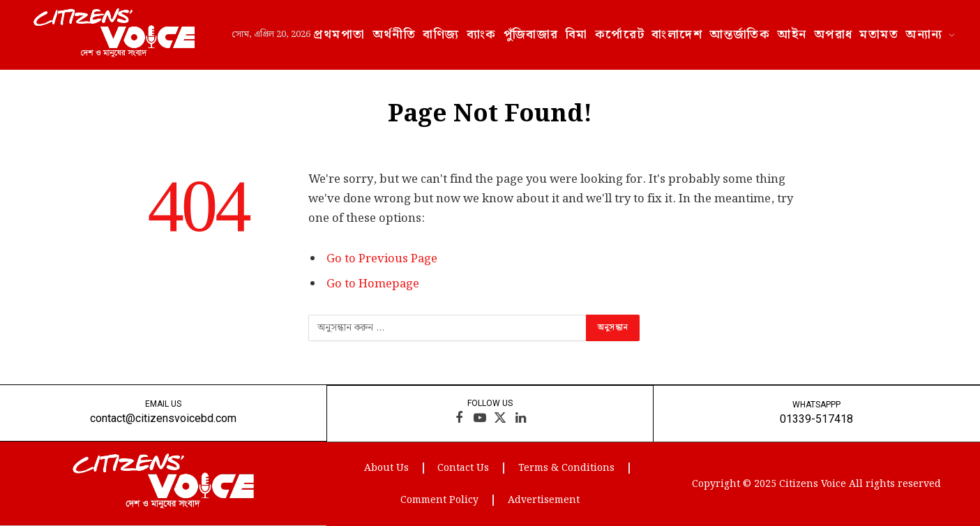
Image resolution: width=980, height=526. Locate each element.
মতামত (879, 35)
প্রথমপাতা (339, 35)
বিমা (577, 35)
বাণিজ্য (441, 35)
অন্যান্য (924, 35)
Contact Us (463, 467)
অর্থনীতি (394, 35)
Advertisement (544, 499)
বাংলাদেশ (677, 35)
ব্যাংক (482, 35)
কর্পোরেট (620, 35)
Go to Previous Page (382, 259)
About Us (386, 467)
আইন (792, 35)
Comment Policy (439, 499)
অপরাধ (834, 35)
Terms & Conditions (566, 467)
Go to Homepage (373, 284)
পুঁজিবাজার (531, 35)
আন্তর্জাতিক (740, 35)
